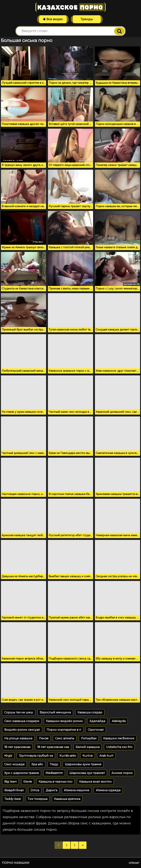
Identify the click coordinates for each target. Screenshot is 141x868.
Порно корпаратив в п (64, 730)
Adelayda (119, 721)
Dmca (35, 790)
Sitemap (134, 863)
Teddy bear (13, 799)
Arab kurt (106, 756)
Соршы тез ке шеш (19, 712)
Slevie (28, 782)
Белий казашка (88, 747)
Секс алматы (65, 738)
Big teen (10, 782)
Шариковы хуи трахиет (87, 773)
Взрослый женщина (55, 712)
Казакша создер (90, 712)
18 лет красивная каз (53, 747)
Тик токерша (38, 799)
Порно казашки (16, 863)
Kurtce (88, 756)
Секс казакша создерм (22, 721)
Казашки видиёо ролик (64, 721)
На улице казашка (18, 738)
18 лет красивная (17, 747)
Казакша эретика (67, 799)
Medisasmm (54, 773)
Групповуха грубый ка (36, 756)
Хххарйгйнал (14, 790)
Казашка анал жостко (95, 782)
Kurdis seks (68, 756)
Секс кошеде (14, 764)
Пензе (44, 738)
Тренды (87, 19)
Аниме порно (122, 773)
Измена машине (77, 790)
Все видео (53, 19)
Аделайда (97, 721)
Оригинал (96, 730)
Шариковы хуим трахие (83, 764)
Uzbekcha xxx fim (119, 747)
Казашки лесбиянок (119, 738)
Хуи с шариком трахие (22, 773)
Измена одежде (108, 790)
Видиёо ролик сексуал (22, 730)
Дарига (51, 790)
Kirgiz (8, 756)
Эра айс (37, 764)
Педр (54, 764)
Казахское (70, 7)
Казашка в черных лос (56, 782)
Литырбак (89, 738)
